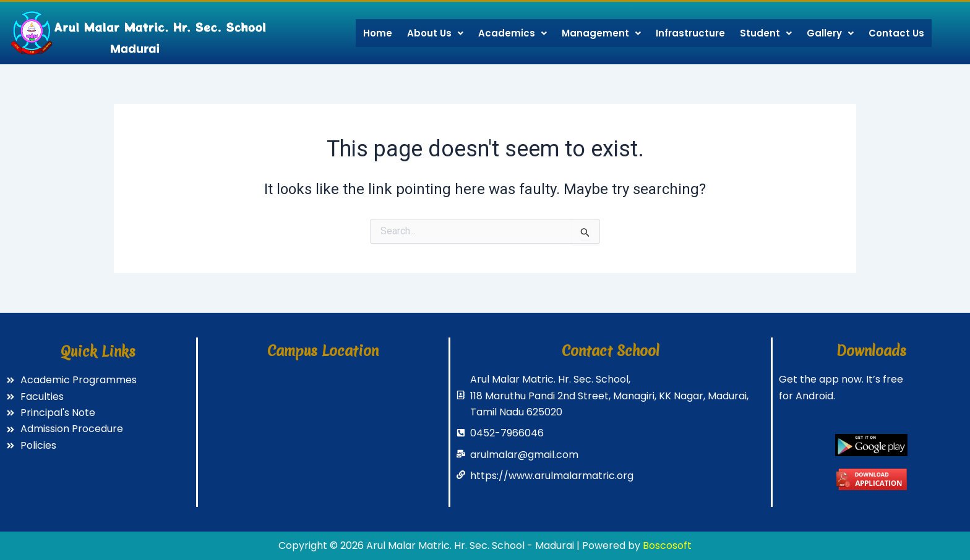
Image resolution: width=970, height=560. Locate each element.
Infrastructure (690, 33)
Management (601, 33)
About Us (435, 33)
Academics (513, 33)
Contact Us (896, 33)
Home (378, 33)
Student (766, 33)
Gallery (830, 33)
